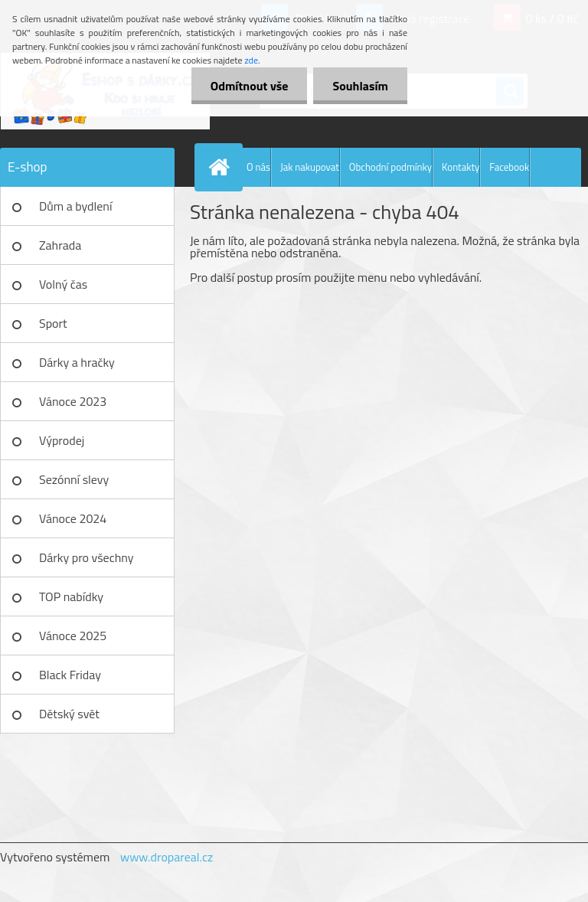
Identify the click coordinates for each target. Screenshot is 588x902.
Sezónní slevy (74, 479)
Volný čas (63, 284)
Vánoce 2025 (73, 636)
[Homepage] (222, 167)
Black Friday (70, 675)
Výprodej (62, 440)
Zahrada (60, 245)
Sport (53, 323)
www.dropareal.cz (167, 857)
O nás (258, 167)
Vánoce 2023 (73, 401)
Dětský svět (69, 714)
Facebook (509, 167)
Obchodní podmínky (390, 167)
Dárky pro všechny (86, 557)
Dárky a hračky (77, 362)
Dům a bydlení (75, 206)
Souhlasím (360, 86)
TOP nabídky (71, 596)
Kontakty (461, 167)
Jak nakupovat (310, 167)
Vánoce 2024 (73, 518)
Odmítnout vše (250, 86)
